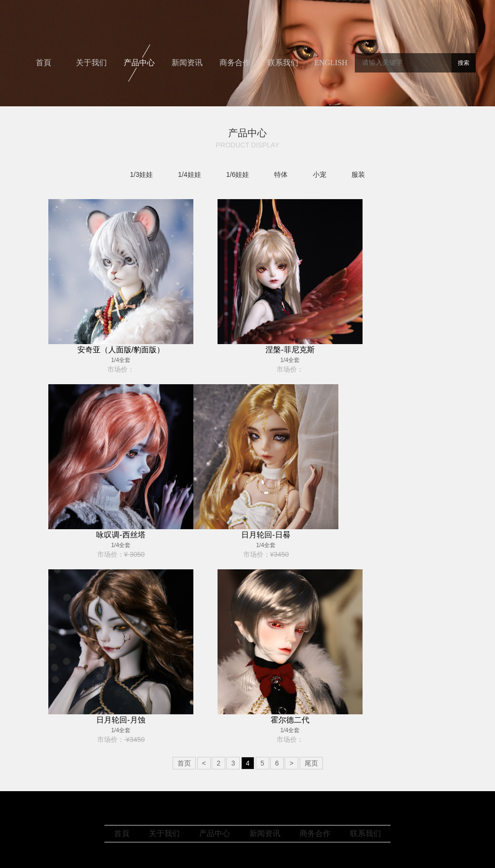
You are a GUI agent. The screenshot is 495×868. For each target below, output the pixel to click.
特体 (281, 174)
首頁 (44, 63)
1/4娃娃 (189, 174)
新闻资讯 (187, 63)
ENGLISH (331, 63)
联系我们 (283, 63)
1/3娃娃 (141, 174)
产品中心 (139, 63)
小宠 (320, 174)
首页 (184, 763)
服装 (358, 174)
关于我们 (91, 63)
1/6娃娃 (238, 174)
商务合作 (235, 63)
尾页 (311, 763)
